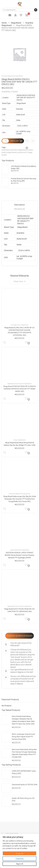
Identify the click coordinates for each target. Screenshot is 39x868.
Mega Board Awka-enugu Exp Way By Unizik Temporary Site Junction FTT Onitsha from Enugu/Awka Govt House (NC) (20, 499)
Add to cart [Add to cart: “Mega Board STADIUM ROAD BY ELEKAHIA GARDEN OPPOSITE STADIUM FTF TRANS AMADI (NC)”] (4, 399)
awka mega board (9, 152)
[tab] (20, 205)
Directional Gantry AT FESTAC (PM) (25, 785)
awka (30, 150)
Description (20, 205)
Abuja (16, 440)
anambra (5, 150)
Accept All (20, 854)
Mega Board (16, 23)
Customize (20, 859)
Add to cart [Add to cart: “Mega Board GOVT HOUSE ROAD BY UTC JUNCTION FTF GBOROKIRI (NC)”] (4, 619)
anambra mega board (19, 150)
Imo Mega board (16, 325)
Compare (33, 141)
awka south (22, 152)
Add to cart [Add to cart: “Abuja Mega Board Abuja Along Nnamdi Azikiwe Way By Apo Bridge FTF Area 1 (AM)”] (4, 453)
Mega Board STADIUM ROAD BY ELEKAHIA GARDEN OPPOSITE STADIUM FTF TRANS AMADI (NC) (20, 389)
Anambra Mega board (8, 76)
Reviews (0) (20, 209)
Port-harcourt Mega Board (23, 384)
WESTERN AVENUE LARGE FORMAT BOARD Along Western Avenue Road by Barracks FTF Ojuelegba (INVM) (19, 555)
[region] (19, 851)
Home (4, 23)
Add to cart (15, 141)
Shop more (19, 281)
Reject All (20, 864)
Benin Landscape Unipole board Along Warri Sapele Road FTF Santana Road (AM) (23, 737)
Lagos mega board (16, 550)
